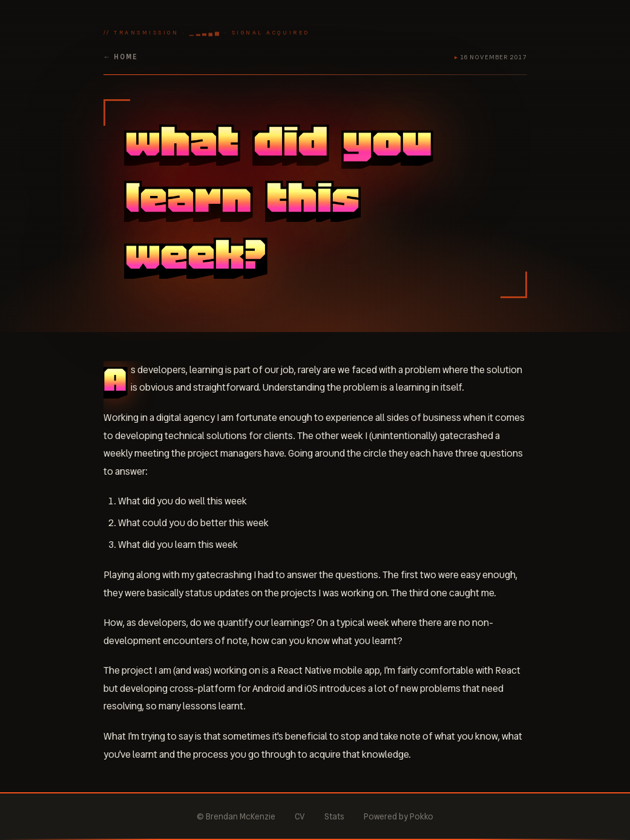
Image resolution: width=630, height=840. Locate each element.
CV (300, 816)
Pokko (422, 816)
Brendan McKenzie (241, 816)
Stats (334, 816)
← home (120, 57)
